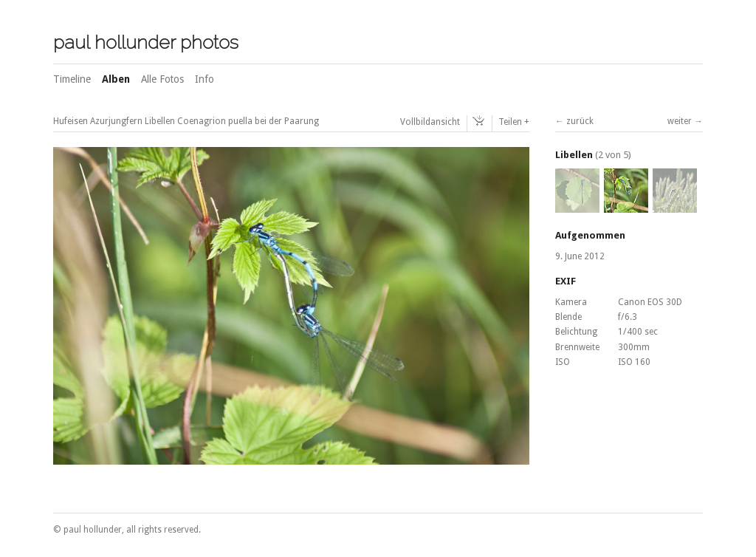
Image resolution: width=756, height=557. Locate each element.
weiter (680, 121)
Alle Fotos (162, 79)
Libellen (574, 155)
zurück (580, 121)
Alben (116, 79)
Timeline (72, 79)
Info (205, 79)
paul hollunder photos (146, 42)
